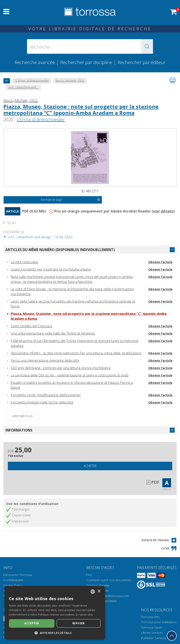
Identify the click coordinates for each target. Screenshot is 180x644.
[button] (147, 46)
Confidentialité (13, 580)
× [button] (99, 591)
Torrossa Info (150, 617)
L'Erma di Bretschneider (41, 119)
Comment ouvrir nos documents (109, 580)
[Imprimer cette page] (173, 80)
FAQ (89, 575)
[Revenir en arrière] (7, 81)
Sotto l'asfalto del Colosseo (31, 326)
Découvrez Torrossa (18, 575)
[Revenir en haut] (172, 636)
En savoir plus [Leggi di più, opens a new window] (84, 615)
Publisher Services (154, 638)
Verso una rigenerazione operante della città (45, 360)
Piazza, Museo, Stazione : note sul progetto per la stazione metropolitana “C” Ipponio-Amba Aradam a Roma (81, 110)
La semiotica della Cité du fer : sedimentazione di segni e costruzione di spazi (70, 375)
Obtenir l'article (160, 262)
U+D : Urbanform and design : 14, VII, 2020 (38, 237)
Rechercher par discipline (86, 62)
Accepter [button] (32, 623)
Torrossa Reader (98, 585)
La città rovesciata (24, 262)
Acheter (90, 466)
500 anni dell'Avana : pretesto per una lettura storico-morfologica (61, 368)
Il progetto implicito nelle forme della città (42, 402)
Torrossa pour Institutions (159, 622)
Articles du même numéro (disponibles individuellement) (60, 250)
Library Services (152, 633)
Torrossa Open (152, 627)
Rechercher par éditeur (142, 62)
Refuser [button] (79, 623)
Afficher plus (22, 416)
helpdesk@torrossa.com (112, 596)
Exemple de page (70, 200)
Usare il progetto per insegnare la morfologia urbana (51, 269)
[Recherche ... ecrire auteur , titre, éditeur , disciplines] (90, 46)
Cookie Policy (13, 585)
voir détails (163, 211)
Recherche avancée (35, 62)
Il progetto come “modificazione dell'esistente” (46, 395)
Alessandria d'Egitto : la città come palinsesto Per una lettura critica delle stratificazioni (76, 353)
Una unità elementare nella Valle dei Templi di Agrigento (53, 333)
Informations (19, 430)
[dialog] (55, 613)
